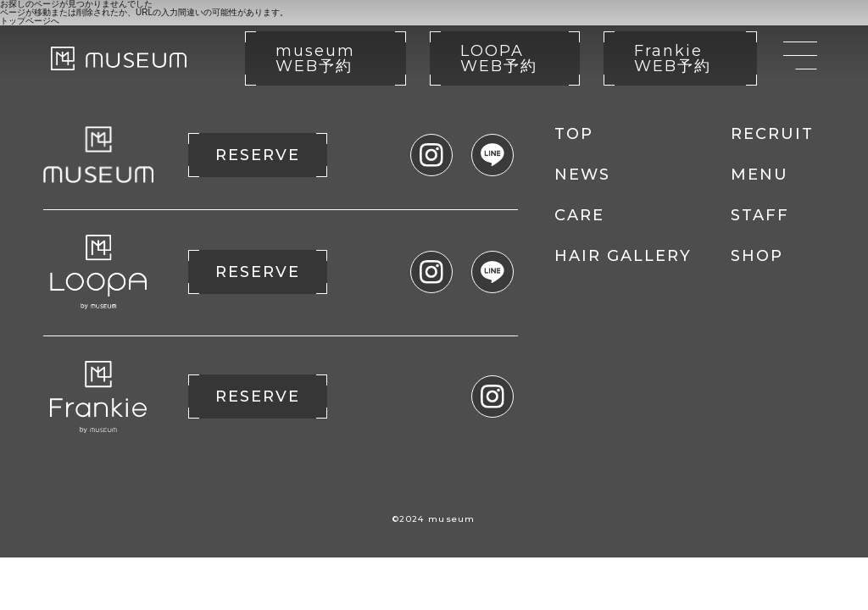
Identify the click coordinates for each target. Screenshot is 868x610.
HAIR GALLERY (623, 256)
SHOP (757, 256)
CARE (579, 215)
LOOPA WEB (499, 58)
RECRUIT (772, 134)
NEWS (582, 175)
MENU (759, 175)
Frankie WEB (673, 58)
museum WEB (315, 58)
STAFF (760, 215)
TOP (574, 134)
